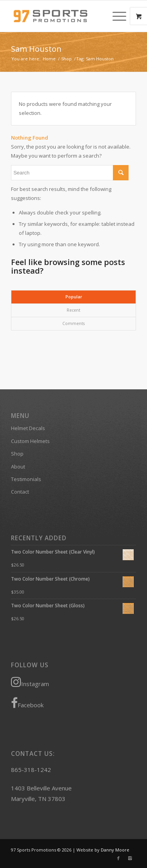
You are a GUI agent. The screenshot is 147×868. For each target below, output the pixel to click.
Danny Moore (115, 850)
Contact (20, 492)
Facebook (27, 703)
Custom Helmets (30, 441)
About (18, 467)
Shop (66, 59)
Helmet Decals (28, 428)
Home (49, 59)
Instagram (30, 682)
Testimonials (26, 479)
